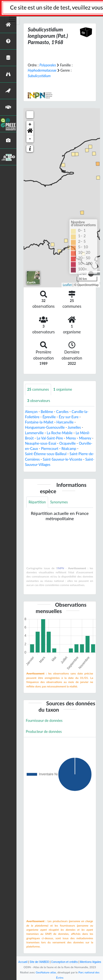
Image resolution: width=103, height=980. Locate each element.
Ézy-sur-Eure (69, 417)
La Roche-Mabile (60, 433)
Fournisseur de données (44, 720)
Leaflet (67, 285)
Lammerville (34, 433)
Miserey (85, 438)
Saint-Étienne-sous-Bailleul (46, 454)
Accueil (23, 962)
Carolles (62, 412)
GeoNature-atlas (46, 972)
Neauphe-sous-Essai (41, 443)
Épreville (49, 417)
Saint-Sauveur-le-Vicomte (62, 459)
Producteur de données (44, 731)
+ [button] (30, 125)
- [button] (30, 139)
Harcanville (65, 422)
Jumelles (74, 427)
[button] (30, 132)
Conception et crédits (64, 962)
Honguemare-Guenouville (45, 427)
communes (38, 389)
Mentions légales (91, 962)
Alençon (31, 412)
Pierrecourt (50, 449)
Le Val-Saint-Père (50, 438)
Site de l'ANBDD (39, 962)
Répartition (37, 502)
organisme (63, 389)
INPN (61, 568)
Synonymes (59, 502)
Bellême (47, 412)
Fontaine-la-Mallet (39, 422)
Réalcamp (69, 449)
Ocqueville (68, 443)
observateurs (39, 401)
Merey (71, 438)
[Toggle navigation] (12, 19)
